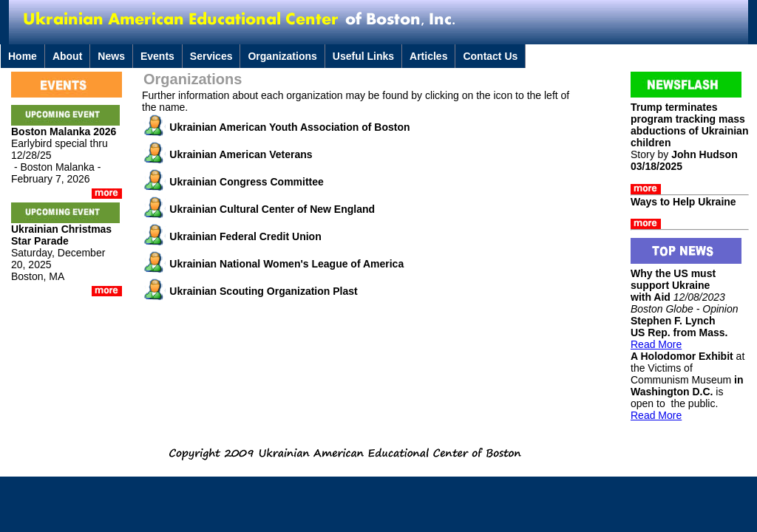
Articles (428, 56)
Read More (656, 344)
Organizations (282, 56)
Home (23, 56)
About (67, 56)
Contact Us (490, 56)
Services (211, 56)
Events (157, 56)
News (111, 56)
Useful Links (363, 56)
